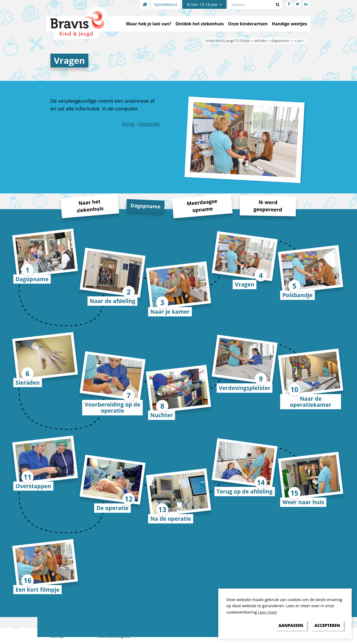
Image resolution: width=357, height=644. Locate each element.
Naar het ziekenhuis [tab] (90, 206)
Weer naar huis (303, 502)
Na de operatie (171, 519)
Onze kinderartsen (248, 24)
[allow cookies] (327, 626)
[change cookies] (291, 626)
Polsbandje (297, 295)
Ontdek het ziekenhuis (200, 24)
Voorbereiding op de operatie (112, 408)
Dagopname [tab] (146, 206)
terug (128, 124)
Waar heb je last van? (148, 24)
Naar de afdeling (112, 301)
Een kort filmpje (37, 590)
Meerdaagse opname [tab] (202, 205)
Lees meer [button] (268, 612)
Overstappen (33, 486)
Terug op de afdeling (245, 491)
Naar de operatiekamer (311, 402)
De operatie (112, 508)
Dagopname (32, 279)
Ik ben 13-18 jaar (204, 4)
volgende (149, 124)
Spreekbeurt (166, 4)
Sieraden (28, 383)
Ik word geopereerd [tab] (268, 206)
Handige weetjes (289, 24)
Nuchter (162, 415)
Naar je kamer (170, 312)
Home (145, 4)
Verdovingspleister (245, 388)
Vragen (245, 284)
